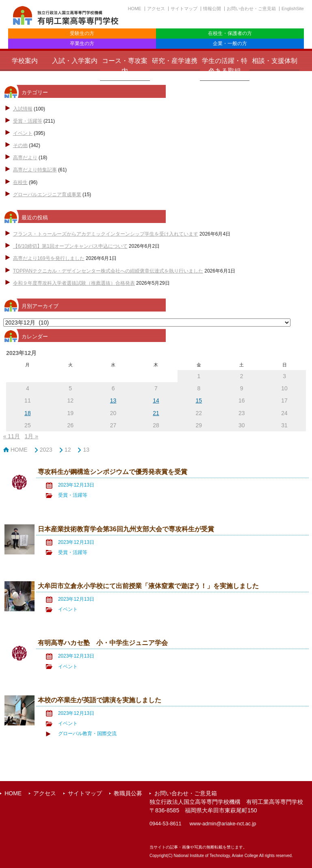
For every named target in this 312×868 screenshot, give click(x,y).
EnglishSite (293, 9)
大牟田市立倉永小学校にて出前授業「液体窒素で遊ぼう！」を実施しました (148, 586)
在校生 (20, 182)
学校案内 (25, 61)
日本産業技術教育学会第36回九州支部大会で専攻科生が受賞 (126, 529)
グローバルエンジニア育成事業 (47, 195)
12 (68, 450)
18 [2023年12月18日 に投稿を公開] (28, 413)
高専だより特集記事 (35, 170)
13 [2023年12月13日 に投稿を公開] (113, 400)
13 (86, 450)
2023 (46, 450)
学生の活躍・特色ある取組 (225, 66)
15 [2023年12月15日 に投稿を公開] (199, 400)
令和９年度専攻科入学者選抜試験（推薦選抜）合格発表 (74, 283)
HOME (135, 9)
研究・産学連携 (175, 61)
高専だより (25, 158)
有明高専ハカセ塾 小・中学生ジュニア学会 (103, 643)
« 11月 (12, 436)
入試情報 (23, 109)
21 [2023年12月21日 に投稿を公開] (156, 413)
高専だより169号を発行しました (49, 258)
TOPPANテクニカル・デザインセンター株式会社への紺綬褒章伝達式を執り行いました (108, 271)
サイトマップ (184, 9)
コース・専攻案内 (125, 66)
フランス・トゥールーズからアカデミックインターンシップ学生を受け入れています (106, 234)
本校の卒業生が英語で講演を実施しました (100, 700)
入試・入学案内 (75, 61)
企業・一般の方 (230, 43)
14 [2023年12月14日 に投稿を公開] (156, 400)
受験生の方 (82, 33)
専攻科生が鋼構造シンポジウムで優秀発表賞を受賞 (113, 472)
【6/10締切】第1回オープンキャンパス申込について (70, 246)
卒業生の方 (82, 43)
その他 (20, 145)
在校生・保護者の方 (230, 33)
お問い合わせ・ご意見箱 (251, 9)
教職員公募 (128, 793)
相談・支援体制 (275, 61)
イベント (23, 133)
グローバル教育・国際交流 (87, 734)
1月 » (31, 436)
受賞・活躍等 (28, 121)
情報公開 (212, 9)
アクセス (156, 9)
